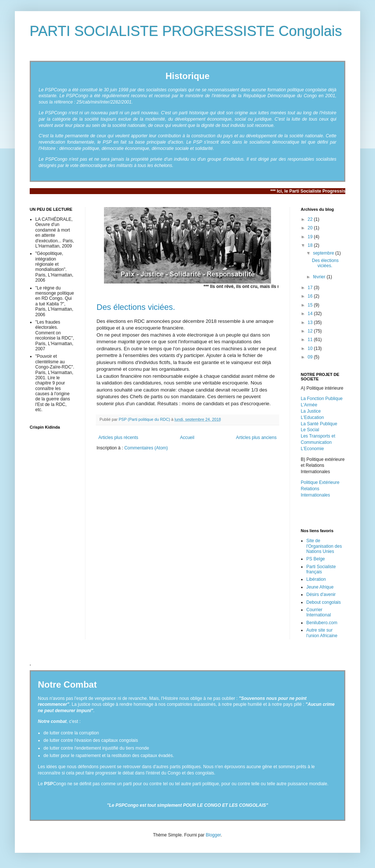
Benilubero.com (322, 623)
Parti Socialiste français (321, 569)
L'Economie (312, 449)
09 (311, 357)
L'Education (312, 417)
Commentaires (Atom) (146, 448)
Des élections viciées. (136, 307)
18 (311, 245)
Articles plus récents (118, 438)
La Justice (311, 411)
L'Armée (309, 405)
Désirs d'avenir (321, 595)
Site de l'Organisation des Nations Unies (324, 546)
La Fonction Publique (322, 399)
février (320, 277)
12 (311, 331)
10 (311, 348)
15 (311, 305)
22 (311, 219)
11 (311, 340)
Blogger (213, 835)
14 (311, 314)
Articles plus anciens (256, 438)
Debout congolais (324, 602)
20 (311, 228)
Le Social (310, 430)
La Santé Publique (319, 424)
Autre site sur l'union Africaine (322, 633)
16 (311, 296)
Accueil (187, 438)
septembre (324, 253)
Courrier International (319, 612)
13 (311, 322)
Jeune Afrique (320, 587)
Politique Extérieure (320, 482)
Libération (316, 579)
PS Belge (316, 559)
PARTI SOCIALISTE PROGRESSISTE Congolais (186, 31)
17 (311, 288)
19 (311, 237)
